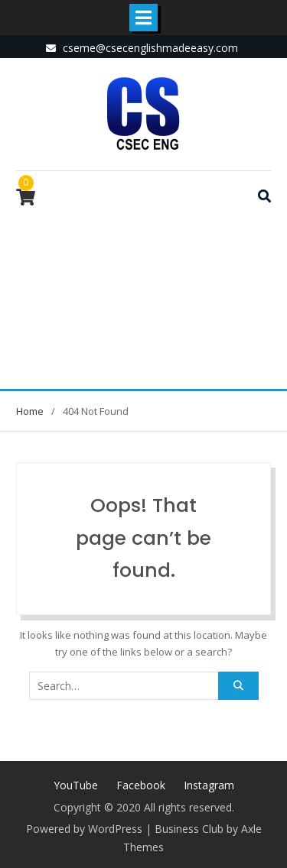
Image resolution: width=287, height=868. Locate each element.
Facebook (141, 785)
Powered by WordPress (84, 829)
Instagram (209, 785)
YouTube (76, 785)
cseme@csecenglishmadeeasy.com (150, 48)
